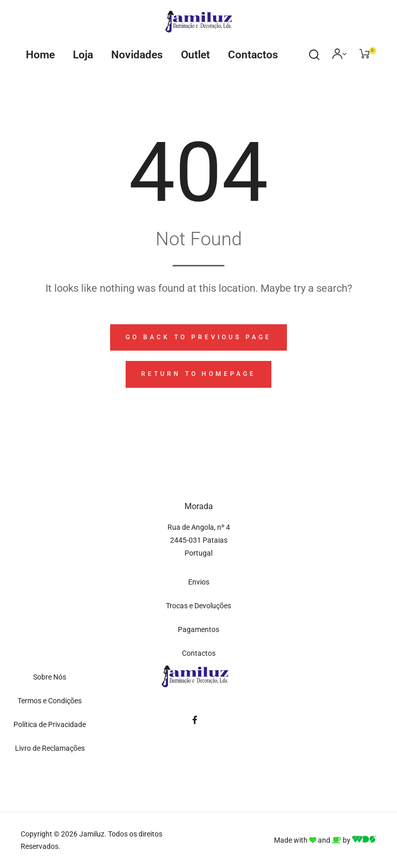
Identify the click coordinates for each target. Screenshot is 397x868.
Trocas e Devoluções (198, 606)
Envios (199, 582)
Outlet (195, 55)
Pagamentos (198, 629)
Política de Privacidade (50, 724)
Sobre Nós (50, 677)
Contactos (253, 55)
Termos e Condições (50, 701)
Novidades (137, 55)
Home (40, 55)
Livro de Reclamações (50, 748)
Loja (83, 55)
